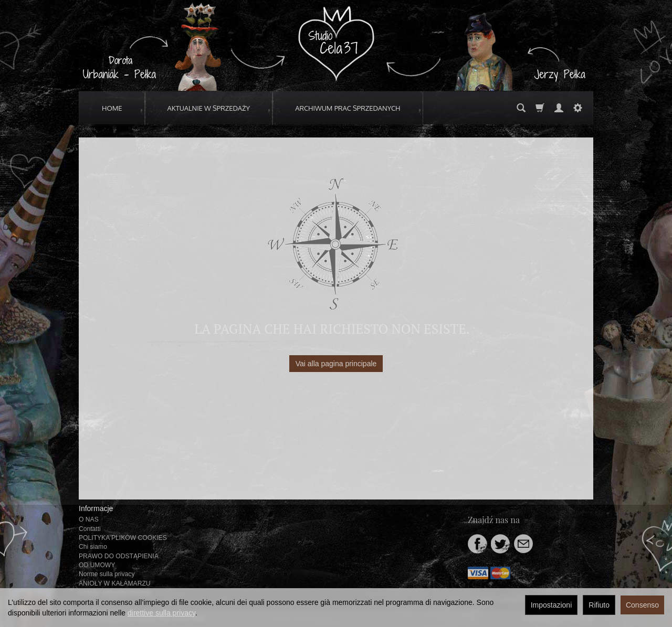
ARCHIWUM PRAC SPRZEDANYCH (348, 108)
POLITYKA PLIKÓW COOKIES (123, 538)
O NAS (89, 519)
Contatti (90, 529)
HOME (112, 108)
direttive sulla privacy (161, 613)
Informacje (96, 508)
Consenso (642, 605)
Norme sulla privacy (107, 574)
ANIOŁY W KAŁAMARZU (115, 583)
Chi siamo (93, 547)
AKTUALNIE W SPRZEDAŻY (209, 108)
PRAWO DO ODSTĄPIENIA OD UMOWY (118, 561)
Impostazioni (552, 605)
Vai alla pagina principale (336, 364)
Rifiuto (599, 605)
